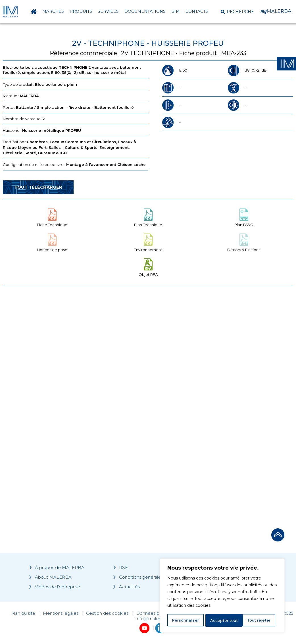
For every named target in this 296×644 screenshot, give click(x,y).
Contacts (197, 11)
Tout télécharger (38, 187)
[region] (222, 596)
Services (108, 11)
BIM (176, 11)
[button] (237, 12)
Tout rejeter (222, 620)
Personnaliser (186, 620)
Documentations (145, 11)
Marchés (53, 11)
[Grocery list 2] (216, 394)
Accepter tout (259, 620)
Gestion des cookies (107, 613)
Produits (81, 11)
